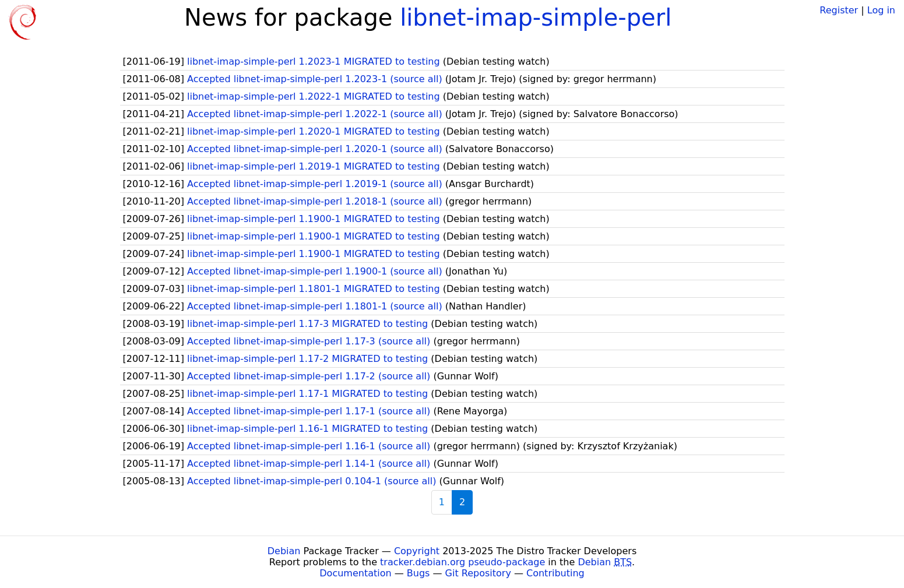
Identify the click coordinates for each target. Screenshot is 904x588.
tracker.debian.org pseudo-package (462, 562)
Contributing (555, 573)
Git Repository (478, 573)
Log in (881, 10)
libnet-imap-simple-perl (536, 17)
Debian (284, 551)
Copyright (417, 551)
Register (839, 10)
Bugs (418, 573)
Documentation (355, 573)
